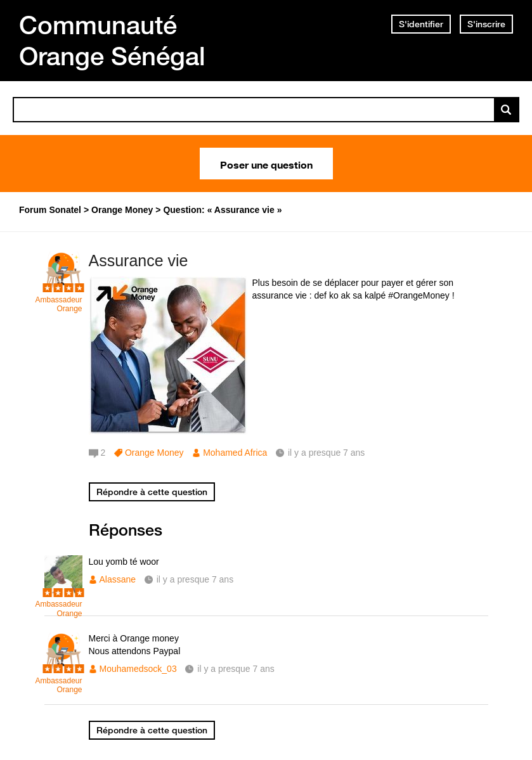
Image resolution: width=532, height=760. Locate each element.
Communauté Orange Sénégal (112, 40)
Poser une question (266, 164)
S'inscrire (486, 24)
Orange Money (154, 453)
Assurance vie (139, 261)
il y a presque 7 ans (195, 579)
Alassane (118, 579)
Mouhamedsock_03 (138, 669)
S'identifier (421, 24)
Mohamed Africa (235, 453)
